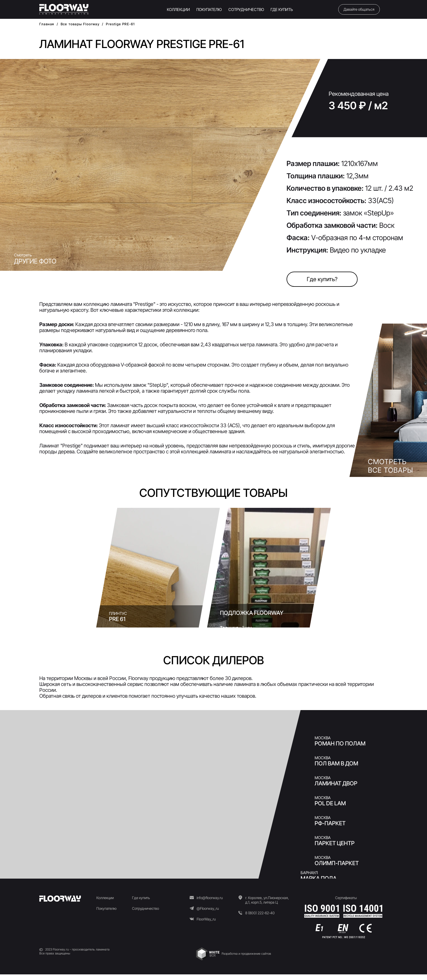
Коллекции (105, 898)
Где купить (141, 898)
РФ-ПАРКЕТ (330, 823)
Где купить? (322, 279)
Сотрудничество (146, 908)
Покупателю (106, 908)
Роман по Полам (340, 743)
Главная (47, 24)
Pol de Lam (330, 803)
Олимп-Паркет (337, 863)
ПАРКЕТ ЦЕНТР (335, 843)
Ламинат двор (336, 783)
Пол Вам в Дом (336, 763)
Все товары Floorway (80, 24)
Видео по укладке (358, 250)
